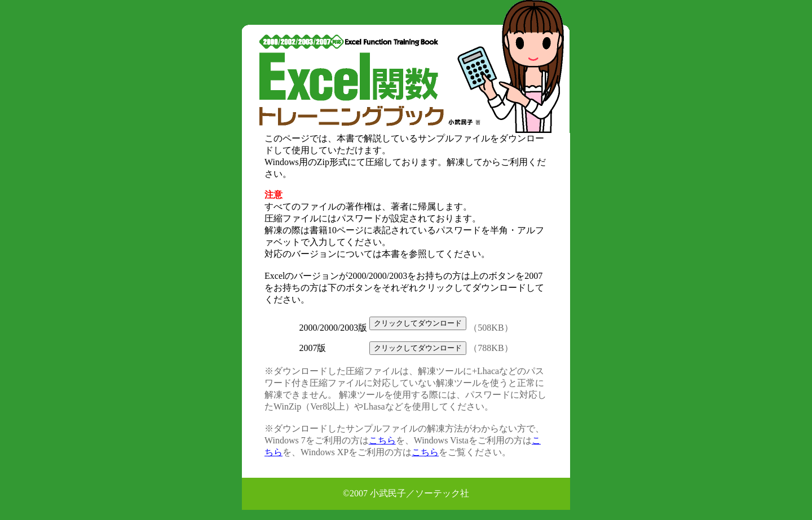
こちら (382, 440)
